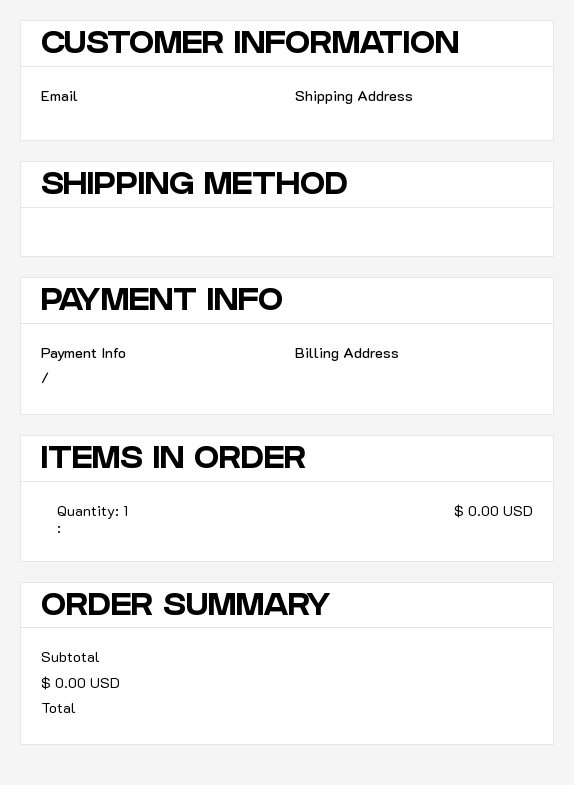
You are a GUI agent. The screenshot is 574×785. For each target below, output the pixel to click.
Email (59, 95)
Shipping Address (354, 95)
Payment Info (83, 352)
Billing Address (347, 352)
